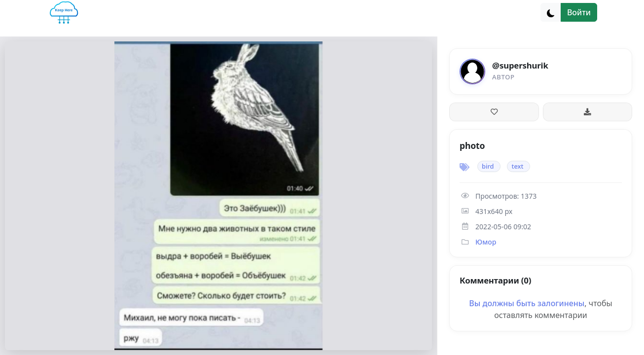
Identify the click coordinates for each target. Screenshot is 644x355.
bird (488, 166)
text (517, 166)
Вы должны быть (503, 303)
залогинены (561, 303)
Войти (579, 12)
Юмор (486, 242)
